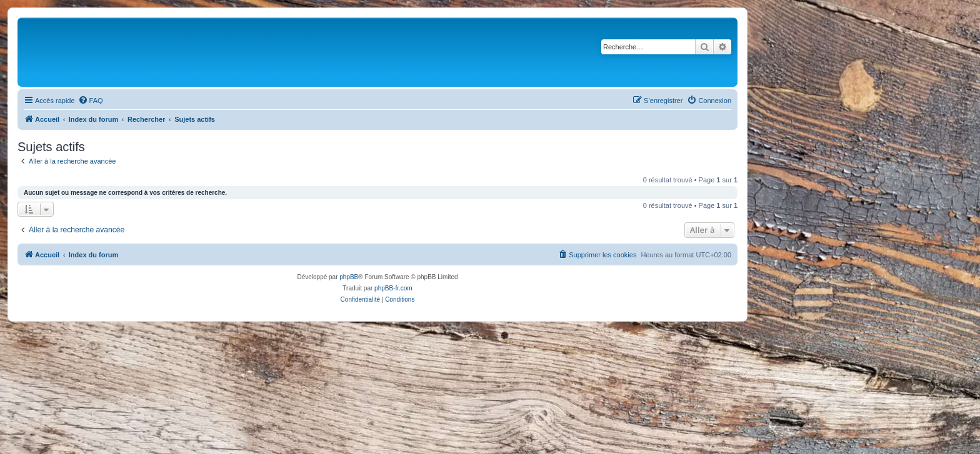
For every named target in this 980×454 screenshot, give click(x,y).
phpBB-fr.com (393, 288)
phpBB (349, 277)
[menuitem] (91, 101)
